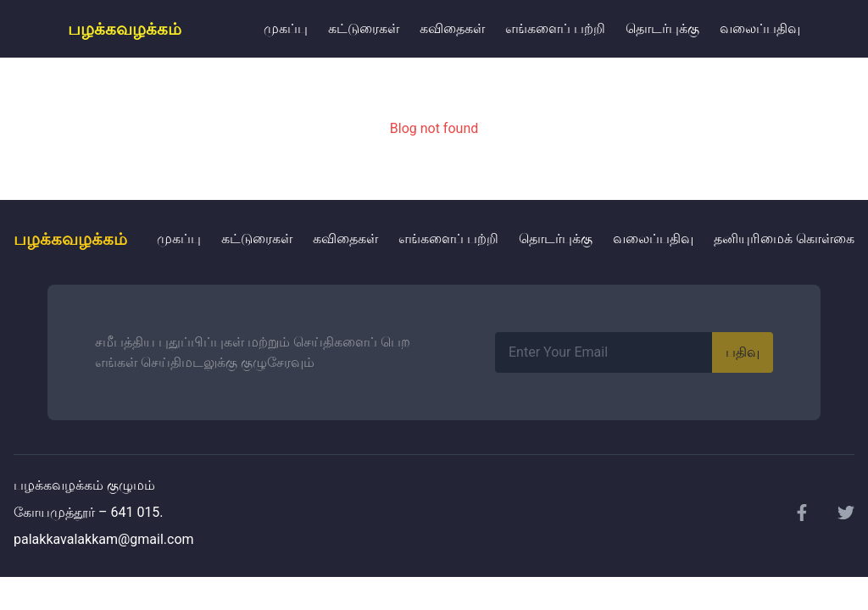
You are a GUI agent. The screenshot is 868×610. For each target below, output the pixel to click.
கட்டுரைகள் (364, 28)
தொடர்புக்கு (662, 28)
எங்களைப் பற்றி (555, 28)
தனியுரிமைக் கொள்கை (784, 238)
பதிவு (743, 352)
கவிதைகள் (452, 28)
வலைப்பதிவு (760, 28)
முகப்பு (286, 28)
